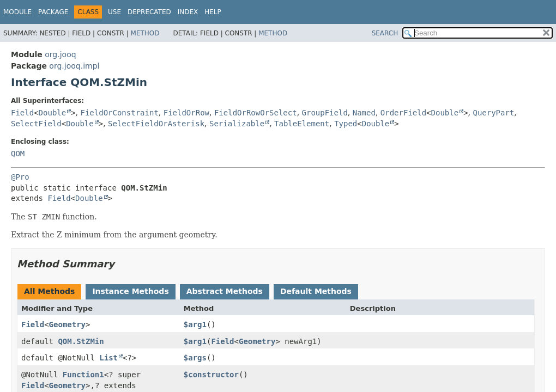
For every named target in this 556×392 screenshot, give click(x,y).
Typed (346, 124)
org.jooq (60, 54)
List (108, 358)
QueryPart (493, 113)
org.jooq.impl (74, 66)
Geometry (67, 324)
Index (188, 12)
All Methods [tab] (49, 291)
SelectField (36, 124)
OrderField (403, 113)
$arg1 (195, 324)
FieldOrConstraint (120, 113)
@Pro (20, 177)
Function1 (83, 375)
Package (53, 12)
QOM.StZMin (81, 341)
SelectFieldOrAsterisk (156, 124)
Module (17, 12)
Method (145, 33)
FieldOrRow (186, 113)
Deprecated (149, 12)
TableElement (302, 124)
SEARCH (385, 33)
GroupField (325, 113)
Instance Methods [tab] (130, 291)
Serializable (237, 124)
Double (53, 113)
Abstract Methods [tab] (225, 291)
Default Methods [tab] (316, 291)
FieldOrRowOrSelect (256, 113)
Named (364, 113)
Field (22, 113)
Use (114, 12)
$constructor (211, 375)
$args (195, 358)
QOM (18, 154)
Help (213, 12)
